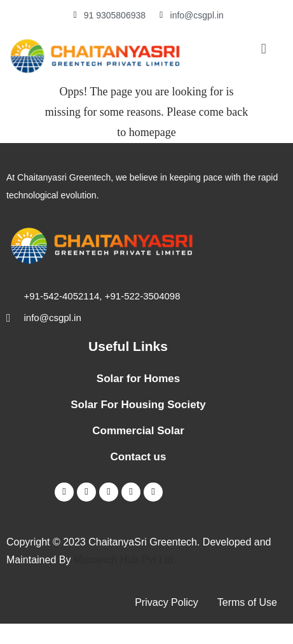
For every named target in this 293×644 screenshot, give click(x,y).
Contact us (139, 457)
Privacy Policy (167, 602)
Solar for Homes (138, 379)
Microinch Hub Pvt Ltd (124, 560)
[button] (263, 49)
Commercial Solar (138, 431)
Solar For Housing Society (138, 405)
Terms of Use (247, 602)
